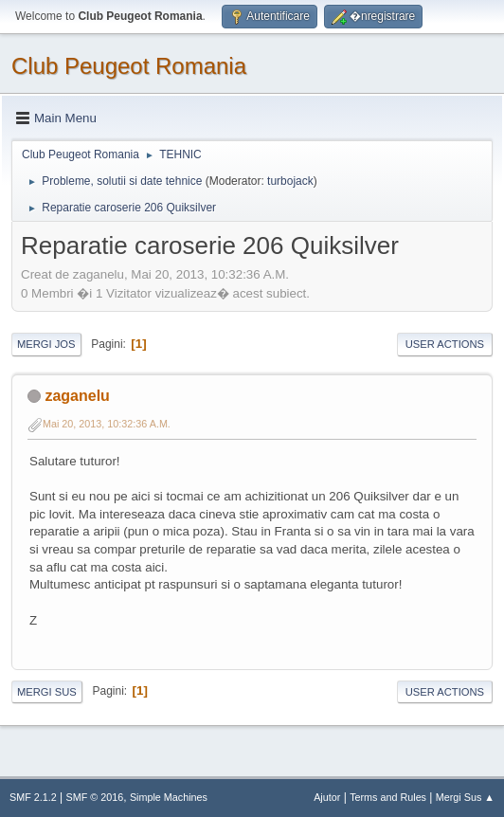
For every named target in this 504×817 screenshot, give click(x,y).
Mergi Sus (47, 692)
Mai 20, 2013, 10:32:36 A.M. (107, 424)
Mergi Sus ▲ (465, 797)
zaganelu (77, 396)
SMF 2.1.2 (33, 797)
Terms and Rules (388, 797)
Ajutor (327, 797)
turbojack (290, 181)
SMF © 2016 (95, 797)
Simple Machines (169, 797)
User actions (445, 344)
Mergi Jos (46, 344)
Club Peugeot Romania (129, 66)
